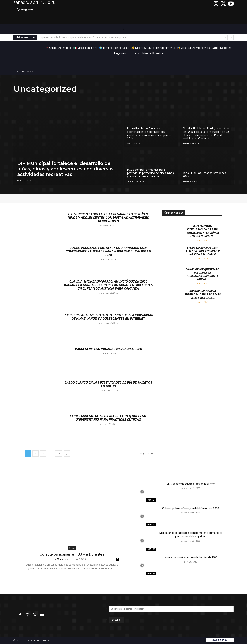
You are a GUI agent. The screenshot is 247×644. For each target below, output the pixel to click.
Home (16, 71)
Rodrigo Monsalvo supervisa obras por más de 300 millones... (203, 295)
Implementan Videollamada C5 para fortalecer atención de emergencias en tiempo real (83, 37)
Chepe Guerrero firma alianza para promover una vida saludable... (203, 251)
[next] (231, 37)
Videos (72, 548)
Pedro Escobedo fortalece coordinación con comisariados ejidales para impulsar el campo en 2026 (108, 251)
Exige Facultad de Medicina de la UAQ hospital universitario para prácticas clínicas (108, 418)
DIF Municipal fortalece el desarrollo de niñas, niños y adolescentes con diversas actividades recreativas (108, 217)
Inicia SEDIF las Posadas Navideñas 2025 (108, 349)
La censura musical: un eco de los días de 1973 (191, 557)
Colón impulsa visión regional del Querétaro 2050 (191, 508)
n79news (60, 559)
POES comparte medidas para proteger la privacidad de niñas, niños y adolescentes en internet (108, 317)
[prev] (225, 37)
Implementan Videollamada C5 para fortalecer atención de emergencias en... (203, 231)
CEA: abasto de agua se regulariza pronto (191, 484)
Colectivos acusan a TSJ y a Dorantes (72, 554)
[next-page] (67, 453)
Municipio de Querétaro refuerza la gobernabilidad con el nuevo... (203, 274)
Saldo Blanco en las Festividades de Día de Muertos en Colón (108, 384)
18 (59, 453)
